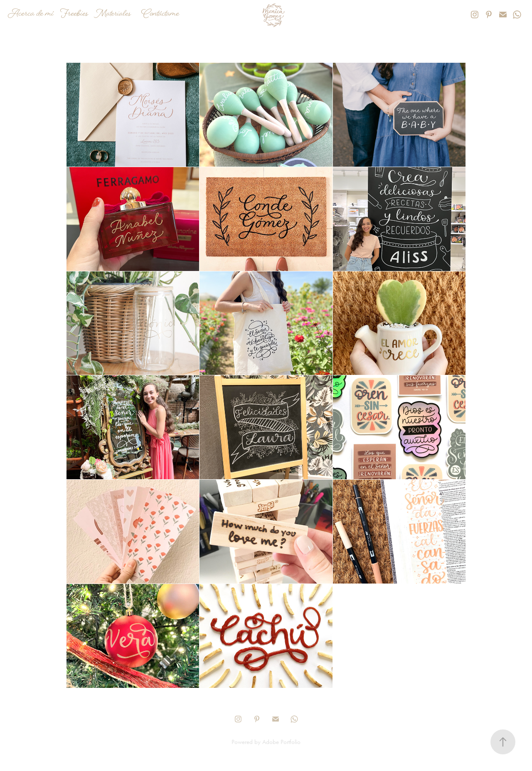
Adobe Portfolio (281, 742)
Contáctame (160, 14)
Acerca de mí (31, 14)
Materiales (113, 14)
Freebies (74, 14)
